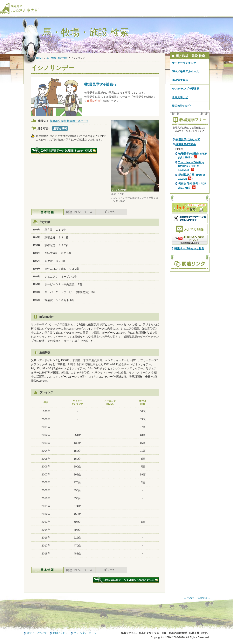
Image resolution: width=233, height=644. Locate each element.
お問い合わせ (60, 633)
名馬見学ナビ (180, 97)
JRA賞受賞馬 (180, 80)
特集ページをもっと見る (189, 317)
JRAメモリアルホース (185, 71)
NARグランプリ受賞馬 (186, 89)
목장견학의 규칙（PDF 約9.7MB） (192, 254)
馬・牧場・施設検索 (57, 58)
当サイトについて (37, 633)
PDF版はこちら (186, 172)
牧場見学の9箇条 (186, 213)
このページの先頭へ (198, 598)
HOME (40, 58)
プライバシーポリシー (86, 633)
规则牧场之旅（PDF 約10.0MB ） (192, 245)
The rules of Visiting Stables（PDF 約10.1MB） (191, 235)
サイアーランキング (184, 63)
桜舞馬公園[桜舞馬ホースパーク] (70, 121)
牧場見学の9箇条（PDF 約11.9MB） (193, 224)
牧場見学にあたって (188, 208)
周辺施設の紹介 (181, 106)
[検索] (230, 4)
